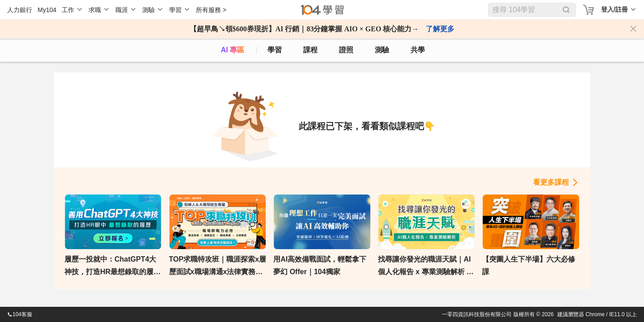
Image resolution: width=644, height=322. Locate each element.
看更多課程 (551, 182)
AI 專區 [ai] (233, 50)
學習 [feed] (275, 50)
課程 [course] (310, 50)
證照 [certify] (346, 50)
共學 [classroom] (418, 50)
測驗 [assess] (382, 50)
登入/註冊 (614, 9)
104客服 (20, 314)
